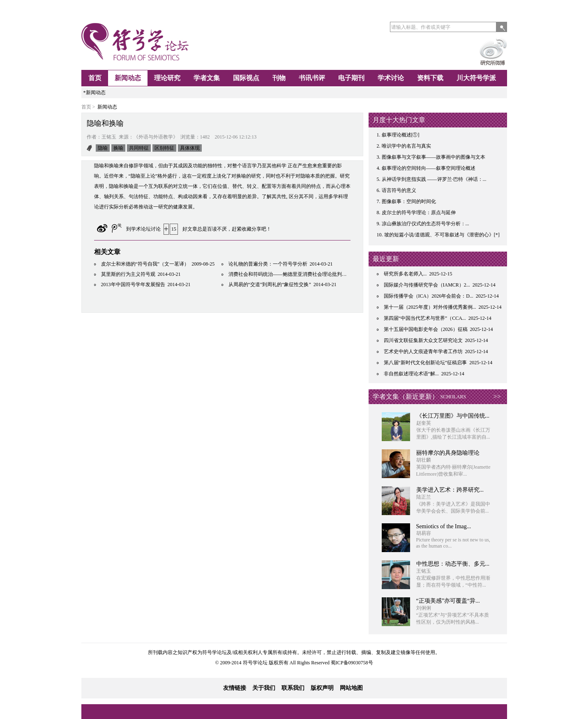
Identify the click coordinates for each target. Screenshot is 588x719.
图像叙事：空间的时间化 (409, 201)
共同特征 (139, 148)
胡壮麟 (424, 460)
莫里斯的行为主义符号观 (128, 274)
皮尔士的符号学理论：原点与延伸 (419, 213)
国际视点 (246, 78)
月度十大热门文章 (399, 120)
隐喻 (103, 148)
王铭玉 (424, 571)
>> (497, 396)
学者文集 (207, 78)
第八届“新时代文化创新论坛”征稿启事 (425, 363)
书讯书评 (312, 78)
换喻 (118, 148)
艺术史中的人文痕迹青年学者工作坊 (423, 351)
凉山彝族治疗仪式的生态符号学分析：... (425, 224)
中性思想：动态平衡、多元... (453, 564)
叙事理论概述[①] (401, 135)
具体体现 (190, 148)
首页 (95, 78)
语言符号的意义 (399, 190)
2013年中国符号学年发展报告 (133, 284)
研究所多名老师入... (405, 274)
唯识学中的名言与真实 (406, 146)
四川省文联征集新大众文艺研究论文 (423, 340)
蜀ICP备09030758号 (352, 663)
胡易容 (424, 533)
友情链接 (235, 688)
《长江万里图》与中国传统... (453, 416)
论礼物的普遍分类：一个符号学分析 (268, 264)
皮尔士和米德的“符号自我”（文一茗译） (145, 264)
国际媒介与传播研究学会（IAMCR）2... (427, 285)
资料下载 (430, 78)
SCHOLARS (453, 397)
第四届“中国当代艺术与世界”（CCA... (425, 318)
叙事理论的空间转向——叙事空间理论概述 (429, 168)
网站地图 (351, 688)
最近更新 (386, 259)
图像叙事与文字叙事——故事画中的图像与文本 (434, 157)
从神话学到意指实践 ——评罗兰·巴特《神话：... (434, 179)
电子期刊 (351, 78)
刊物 (279, 78)
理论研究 (167, 78)
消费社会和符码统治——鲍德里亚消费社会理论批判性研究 (293, 274)
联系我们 (293, 688)
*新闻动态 (95, 92)
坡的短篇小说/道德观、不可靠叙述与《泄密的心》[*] (442, 235)
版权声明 (322, 688)
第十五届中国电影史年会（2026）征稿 (426, 329)
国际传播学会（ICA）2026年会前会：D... (429, 296)
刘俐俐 (424, 608)
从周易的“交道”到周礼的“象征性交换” (270, 284)
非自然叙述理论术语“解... (411, 374)
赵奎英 (424, 423)
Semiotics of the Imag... (444, 526)
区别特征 (164, 148)
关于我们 (264, 688)
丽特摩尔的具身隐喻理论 (448, 453)
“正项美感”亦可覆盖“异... (448, 601)
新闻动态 (128, 78)
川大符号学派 (476, 78)
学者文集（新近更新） (406, 396)
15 (174, 229)
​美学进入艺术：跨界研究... (450, 490)
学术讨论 (391, 78)
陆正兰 (424, 497)
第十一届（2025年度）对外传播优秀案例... (430, 307)
